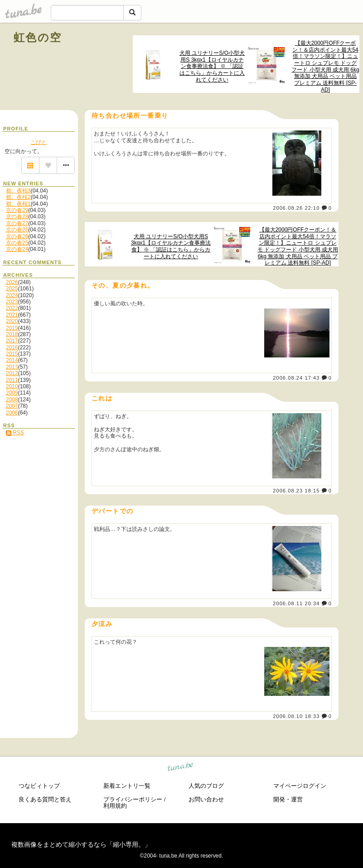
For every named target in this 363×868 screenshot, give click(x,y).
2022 (12, 308)
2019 (12, 328)
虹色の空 (38, 37)
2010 (12, 386)
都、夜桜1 (18, 204)
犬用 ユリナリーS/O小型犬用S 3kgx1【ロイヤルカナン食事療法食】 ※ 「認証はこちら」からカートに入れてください (212, 66)
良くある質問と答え (45, 799)
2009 (12, 393)
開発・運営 (288, 799)
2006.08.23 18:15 (296, 491)
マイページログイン (300, 786)
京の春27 (17, 223)
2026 (12, 282)
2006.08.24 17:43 (296, 378)
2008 (12, 400)
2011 (12, 380)
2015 (12, 354)
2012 (12, 373)
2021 (12, 315)
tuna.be (181, 768)
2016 (12, 347)
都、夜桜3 (18, 191)
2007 (12, 406)
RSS (15, 433)
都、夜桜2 (18, 197)
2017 (12, 341)
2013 (12, 367)
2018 (12, 334)
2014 (12, 360)
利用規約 (115, 806)
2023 (12, 302)
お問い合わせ (206, 799)
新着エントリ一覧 (127, 786)
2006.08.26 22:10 (296, 208)
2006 (12, 413)
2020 (12, 321)
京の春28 (17, 217)
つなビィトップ (39, 786)
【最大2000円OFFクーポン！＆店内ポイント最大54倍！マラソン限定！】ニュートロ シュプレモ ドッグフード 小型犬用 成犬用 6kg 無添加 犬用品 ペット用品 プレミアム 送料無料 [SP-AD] (325, 66)
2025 (12, 289)
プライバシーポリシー (133, 799)
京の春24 (17, 249)
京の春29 (17, 210)
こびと (39, 142)
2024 (12, 295)
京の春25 (17, 243)
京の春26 (17, 230)
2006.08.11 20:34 (296, 603)
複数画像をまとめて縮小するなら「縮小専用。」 (81, 844)
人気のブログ (206, 786)
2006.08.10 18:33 (296, 716)
